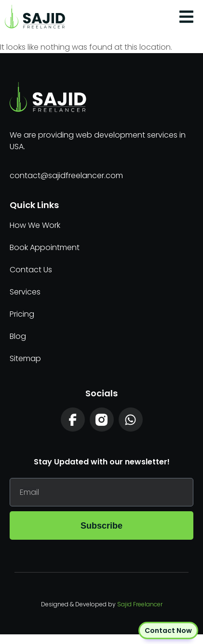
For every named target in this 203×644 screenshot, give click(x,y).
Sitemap (25, 358)
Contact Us (31, 270)
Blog (18, 336)
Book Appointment (45, 247)
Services (25, 292)
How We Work (35, 225)
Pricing (22, 314)
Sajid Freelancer (140, 604)
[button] (187, 17)
